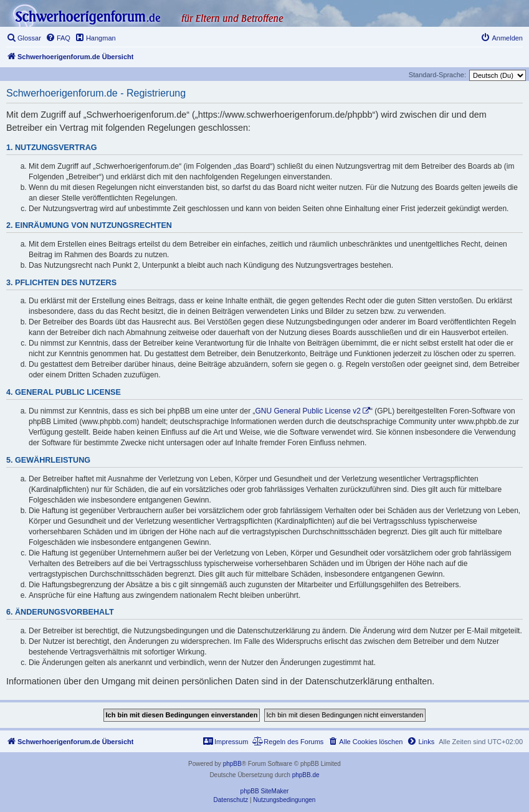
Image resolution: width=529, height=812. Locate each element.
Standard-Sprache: (437, 75)
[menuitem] (24, 38)
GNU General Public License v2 (308, 411)
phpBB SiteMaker (265, 791)
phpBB (232, 764)
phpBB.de (306, 775)
